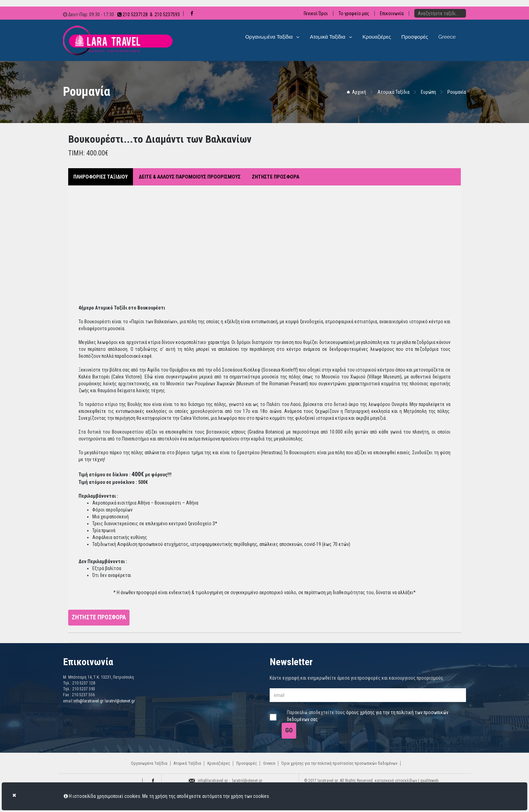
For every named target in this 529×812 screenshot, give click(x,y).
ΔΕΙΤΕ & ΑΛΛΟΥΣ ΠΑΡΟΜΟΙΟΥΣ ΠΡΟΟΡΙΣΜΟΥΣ (190, 177)
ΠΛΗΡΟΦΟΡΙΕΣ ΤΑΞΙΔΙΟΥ (101, 177)
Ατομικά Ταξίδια (393, 92)
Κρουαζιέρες (219, 763)
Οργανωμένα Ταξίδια (149, 763)
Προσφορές (247, 763)
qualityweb (429, 781)
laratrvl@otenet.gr (120, 701)
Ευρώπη (428, 92)
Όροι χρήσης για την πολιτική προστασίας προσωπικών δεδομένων (339, 763)
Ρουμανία (457, 92)
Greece (269, 763)
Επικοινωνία (392, 13)
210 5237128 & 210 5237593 (149, 14)
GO (289, 730)
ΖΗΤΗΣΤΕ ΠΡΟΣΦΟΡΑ (276, 177)
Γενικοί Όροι (316, 13)
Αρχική (359, 92)
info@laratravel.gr (89, 701)
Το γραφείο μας (354, 13)
